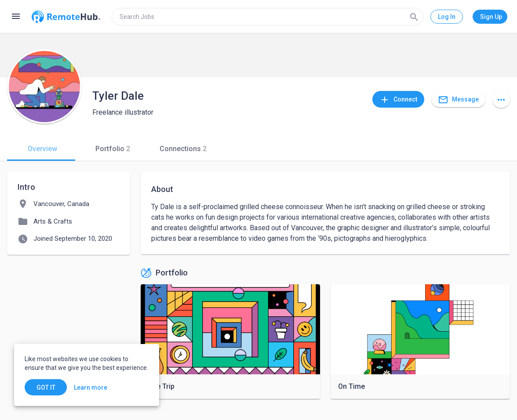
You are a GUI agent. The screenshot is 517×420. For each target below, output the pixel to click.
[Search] (414, 17)
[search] (268, 17)
